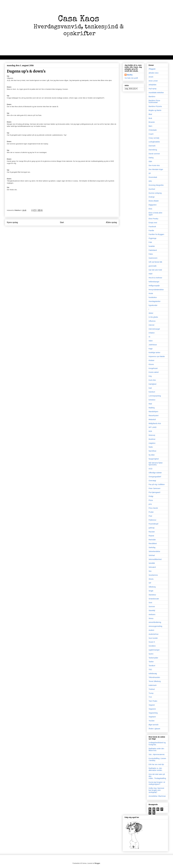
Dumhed (152, 189)
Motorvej (152, 435)
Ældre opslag (111, 222)
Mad (150, 404)
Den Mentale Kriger (156, 169)
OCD (150, 469)
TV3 (150, 697)
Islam (151, 341)
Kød (150, 388)
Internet (151, 325)
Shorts (151, 579)
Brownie (152, 122)
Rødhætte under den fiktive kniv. (156, 750)
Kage (151, 349)
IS (149, 337)
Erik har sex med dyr (156, 764)
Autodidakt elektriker (156, 93)
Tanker (151, 662)
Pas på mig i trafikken (157, 484)
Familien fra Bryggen (156, 234)
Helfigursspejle (154, 286)
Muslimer (152, 439)
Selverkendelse (154, 551)
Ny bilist (152, 455)
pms (150, 504)
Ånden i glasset (154, 729)
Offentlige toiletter (155, 473)
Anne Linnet (153, 81)
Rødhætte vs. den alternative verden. (156, 769)
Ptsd (150, 516)
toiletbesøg (153, 674)
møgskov (152, 443)
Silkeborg (152, 587)
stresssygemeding (155, 626)
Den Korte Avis (154, 165)
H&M (150, 274)
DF (150, 173)
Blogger (97, 863)
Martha (130, 75)
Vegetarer (152, 717)
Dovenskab (153, 177)
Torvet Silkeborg (155, 681)
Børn (150, 126)
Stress (151, 618)
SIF (150, 583)
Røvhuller (152, 540)
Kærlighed (152, 384)
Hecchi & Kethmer (155, 278)
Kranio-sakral (154, 372)
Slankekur (152, 595)
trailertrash (153, 685)
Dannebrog (153, 150)
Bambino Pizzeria (155, 106)
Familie (151, 231)
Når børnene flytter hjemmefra (156, 464)
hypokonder (153, 305)
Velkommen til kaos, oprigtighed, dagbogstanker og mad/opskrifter (34, 57)
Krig (150, 376)
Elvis (150, 209)
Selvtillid (152, 563)
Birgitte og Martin (155, 110)
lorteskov (152, 400)
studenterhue (154, 634)
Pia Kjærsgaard (154, 492)
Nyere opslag (12, 222)
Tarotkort (152, 666)
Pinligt (151, 496)
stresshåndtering (155, 622)
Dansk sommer (154, 154)
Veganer (152, 705)
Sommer (152, 607)
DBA (150, 161)
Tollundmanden (154, 677)
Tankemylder (153, 658)
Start (62, 222)
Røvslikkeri (153, 543)
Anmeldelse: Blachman (157, 796)
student (151, 630)
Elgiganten (153, 205)
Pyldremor (152, 520)
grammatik (153, 266)
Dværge (152, 197)
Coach (151, 134)
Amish (151, 77)
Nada (151, 447)
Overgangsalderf (155, 477)
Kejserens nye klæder (157, 356)
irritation (152, 333)
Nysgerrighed (154, 459)
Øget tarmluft (153, 725)
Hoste (151, 293)
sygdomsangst (154, 650)
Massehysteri (154, 416)
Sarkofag (152, 547)
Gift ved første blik (155, 262)
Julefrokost (153, 345)
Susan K (152, 642)
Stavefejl (152, 610)
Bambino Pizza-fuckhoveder (154, 102)
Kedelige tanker (154, 352)
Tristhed (152, 689)
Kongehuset (153, 368)
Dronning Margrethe (156, 185)
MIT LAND (153, 427)
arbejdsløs (153, 85)
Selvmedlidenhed (155, 559)
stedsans (152, 614)
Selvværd (152, 567)
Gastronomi (153, 258)
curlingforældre (154, 142)
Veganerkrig (153, 713)
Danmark (152, 146)
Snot (150, 603)
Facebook (152, 227)
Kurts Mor (152, 380)
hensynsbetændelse (156, 290)
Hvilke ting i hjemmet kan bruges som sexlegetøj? (156, 790)
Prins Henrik (153, 508)
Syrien (151, 654)
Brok (150, 118)
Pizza (151, 500)
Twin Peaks (153, 701)
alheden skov (154, 73)
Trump (151, 693)
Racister (152, 532)
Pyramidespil (153, 524)
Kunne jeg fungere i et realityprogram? (157, 783)
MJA (150, 431)
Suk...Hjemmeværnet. (157, 754)
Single (151, 591)
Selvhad (152, 555)
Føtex (151, 254)
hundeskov (153, 297)
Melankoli (152, 419)
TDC (150, 670)
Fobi (150, 242)
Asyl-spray (153, 89)
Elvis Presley (153, 219)
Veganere (152, 709)
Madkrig (152, 408)
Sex (150, 571)
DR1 (150, 181)
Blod (150, 114)
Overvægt (152, 481)
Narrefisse (152, 451)
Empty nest (153, 223)
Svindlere (152, 646)
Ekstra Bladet (154, 201)
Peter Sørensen (154, 488)
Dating (151, 158)
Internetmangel (154, 329)
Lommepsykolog (155, 396)
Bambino (152, 97)
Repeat (151, 536)
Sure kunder (153, 638)
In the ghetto (153, 317)
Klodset (151, 360)
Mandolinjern (153, 412)
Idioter (151, 313)
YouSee (152, 721)
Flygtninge (153, 238)
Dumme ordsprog (155, 193)
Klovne (151, 364)
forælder (152, 246)
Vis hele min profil (131, 78)
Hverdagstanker (155, 301)
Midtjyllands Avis (155, 423)
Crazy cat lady (154, 138)
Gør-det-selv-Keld (155, 270)
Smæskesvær (154, 599)
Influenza (152, 321)
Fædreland (153, 250)
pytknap (152, 528)
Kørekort (152, 392)
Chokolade (153, 130)
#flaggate (152, 69)
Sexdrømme (153, 575)
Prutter (151, 512)
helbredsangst (154, 282)
